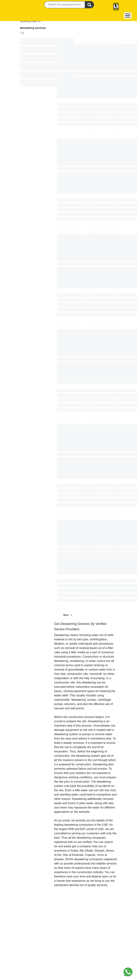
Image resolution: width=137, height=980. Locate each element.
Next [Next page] (69, 615)
